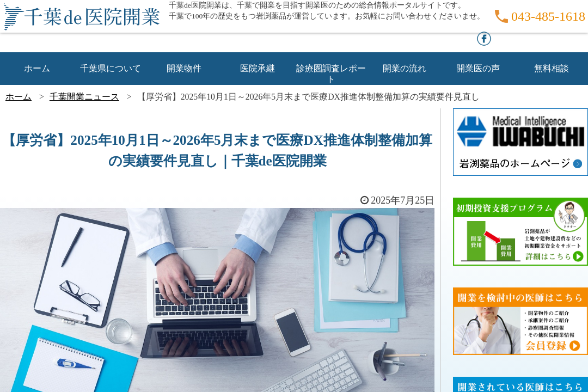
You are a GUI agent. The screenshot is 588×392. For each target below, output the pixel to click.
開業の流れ (405, 68)
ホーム (37, 68)
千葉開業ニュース (84, 97)
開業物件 (184, 68)
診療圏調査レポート (331, 69)
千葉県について (111, 68)
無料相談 (552, 68)
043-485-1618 (548, 16)
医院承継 (258, 68)
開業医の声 (478, 68)
